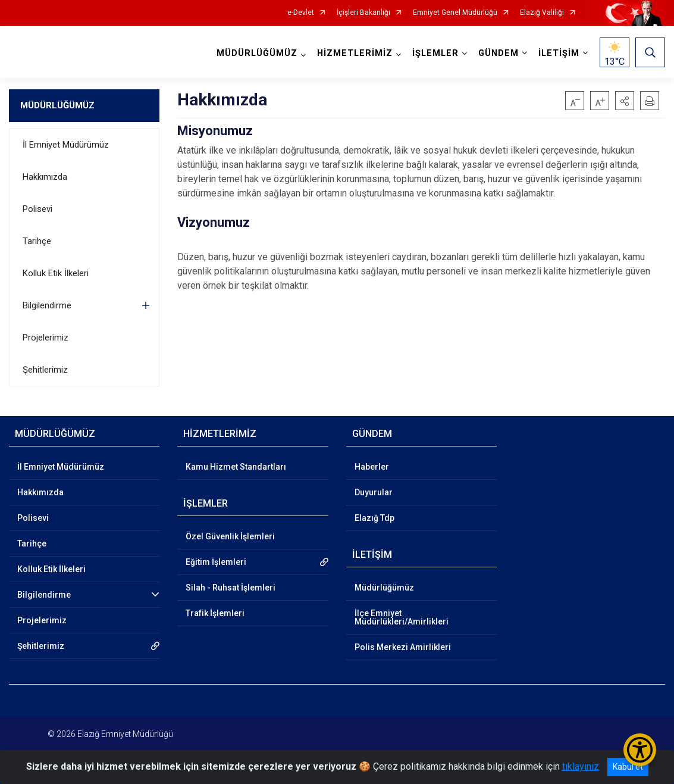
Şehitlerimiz (45, 370)
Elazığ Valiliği (542, 13)
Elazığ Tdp (374, 518)
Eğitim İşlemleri (216, 562)
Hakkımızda (45, 177)
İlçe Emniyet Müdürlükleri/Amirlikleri (402, 617)
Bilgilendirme (47, 305)
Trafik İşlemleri (215, 613)
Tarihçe (37, 241)
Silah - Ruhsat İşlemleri (231, 588)
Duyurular (374, 492)
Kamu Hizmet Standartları (236, 467)
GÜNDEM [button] (499, 53)
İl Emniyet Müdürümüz (66, 145)
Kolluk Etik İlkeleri (56, 273)
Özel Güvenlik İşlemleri (230, 536)
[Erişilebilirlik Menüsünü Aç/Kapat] (640, 750)
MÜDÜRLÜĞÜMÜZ (57, 105)
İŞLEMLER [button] (435, 53)
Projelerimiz (46, 338)
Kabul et (628, 767)
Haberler (372, 467)
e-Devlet (301, 13)
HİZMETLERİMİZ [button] (355, 53)
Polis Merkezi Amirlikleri (403, 647)
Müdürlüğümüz (384, 588)
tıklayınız (581, 766)
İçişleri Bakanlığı (363, 13)
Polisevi (37, 209)
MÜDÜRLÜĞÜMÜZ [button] (257, 53)
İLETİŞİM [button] (559, 53)
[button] (625, 101)
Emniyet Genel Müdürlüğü (455, 13)
